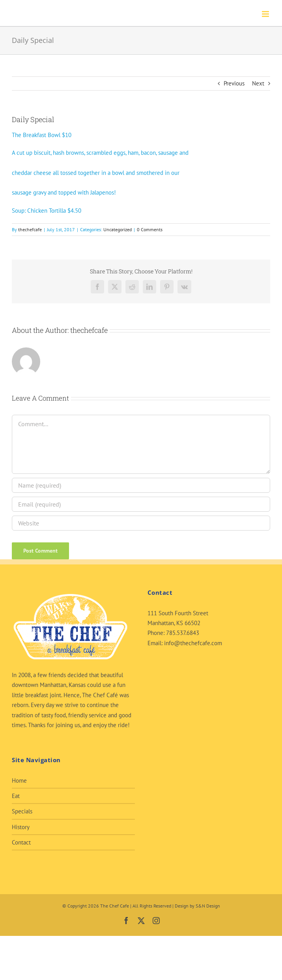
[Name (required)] (141, 485)
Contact (21, 842)
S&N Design (208, 906)
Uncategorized (118, 229)
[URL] (141, 523)
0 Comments (150, 229)
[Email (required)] (141, 504)
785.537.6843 (183, 633)
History (21, 827)
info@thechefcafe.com (193, 643)
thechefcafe (30, 229)
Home (19, 780)
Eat (16, 796)
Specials (22, 811)
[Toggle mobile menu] (266, 14)
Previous (234, 83)
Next (258, 83)
